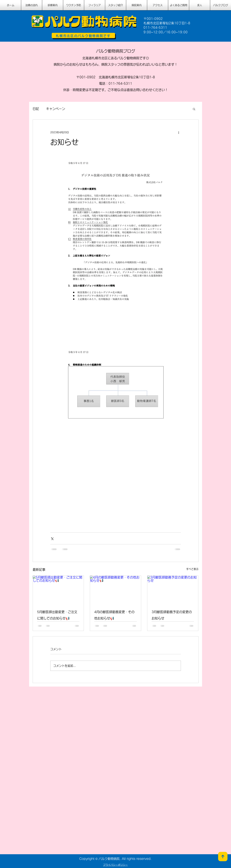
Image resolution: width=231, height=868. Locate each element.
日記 (36, 109)
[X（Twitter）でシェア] (52, 538)
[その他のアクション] (179, 132)
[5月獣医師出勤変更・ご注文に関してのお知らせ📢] (58, 590)
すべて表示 (192, 569)
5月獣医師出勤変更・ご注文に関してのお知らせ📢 (57, 615)
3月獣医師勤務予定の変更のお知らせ (172, 615)
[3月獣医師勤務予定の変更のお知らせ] (173, 590)
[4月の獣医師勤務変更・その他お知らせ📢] (116, 590)
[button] (194, 109)
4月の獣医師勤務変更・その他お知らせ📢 (114, 615)
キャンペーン (56, 109)
